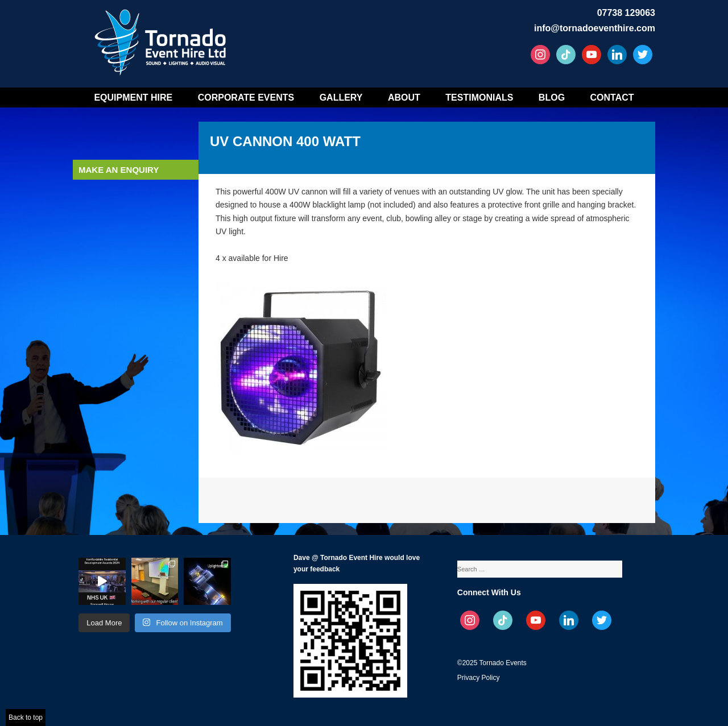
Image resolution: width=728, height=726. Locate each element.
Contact (612, 98)
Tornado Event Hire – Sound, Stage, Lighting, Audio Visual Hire (162, 38)
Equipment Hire (133, 98)
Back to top (26, 717)
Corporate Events (246, 98)
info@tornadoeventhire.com (595, 28)
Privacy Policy (479, 678)
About (404, 98)
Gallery (341, 98)
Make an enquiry (119, 170)
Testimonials (479, 98)
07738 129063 (626, 13)
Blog (552, 98)
